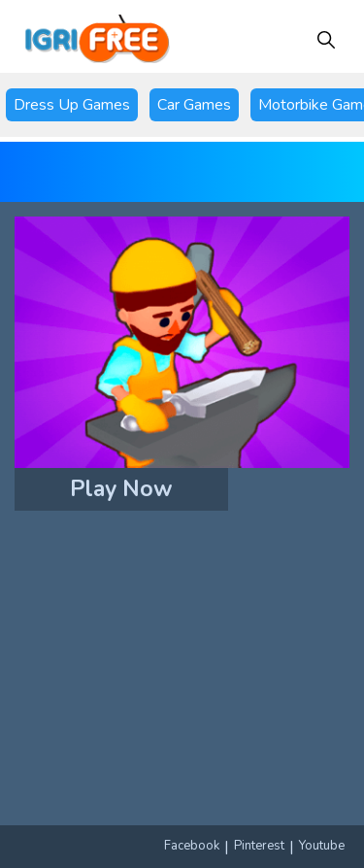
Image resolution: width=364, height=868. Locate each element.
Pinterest (259, 846)
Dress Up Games (72, 105)
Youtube (322, 846)
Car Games (194, 105)
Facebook (192, 846)
